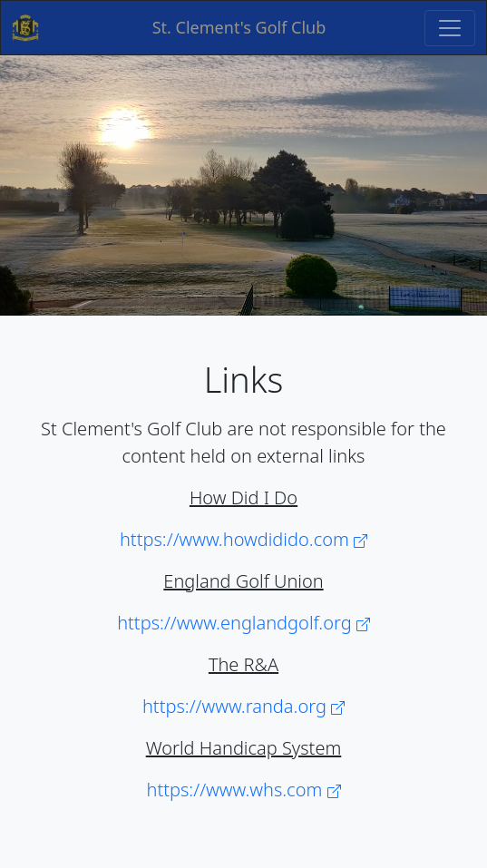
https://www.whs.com (244, 790)
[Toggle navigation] (450, 28)
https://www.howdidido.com (243, 539)
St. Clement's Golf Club (239, 27)
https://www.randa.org (243, 706)
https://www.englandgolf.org (243, 623)
